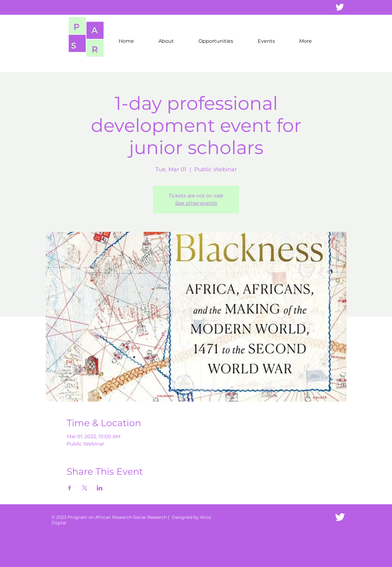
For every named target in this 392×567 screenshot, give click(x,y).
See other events (196, 203)
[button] (166, 41)
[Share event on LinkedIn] (100, 488)
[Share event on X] (85, 488)
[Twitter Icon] (340, 517)
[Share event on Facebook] (70, 488)
